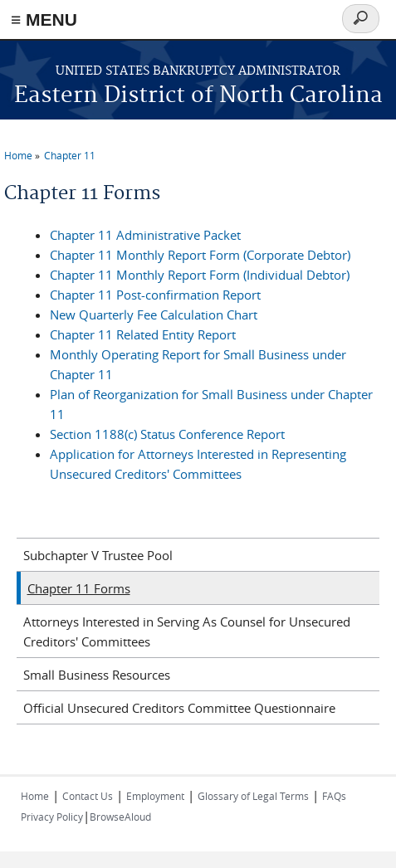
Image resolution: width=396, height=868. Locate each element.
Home (18, 155)
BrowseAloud (120, 817)
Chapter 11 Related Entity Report (143, 334)
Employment (155, 796)
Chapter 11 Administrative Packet (145, 235)
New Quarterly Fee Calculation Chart (154, 315)
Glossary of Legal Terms (253, 796)
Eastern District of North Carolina (198, 96)
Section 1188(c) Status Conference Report (167, 434)
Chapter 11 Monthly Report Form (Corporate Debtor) (200, 255)
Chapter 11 (70, 155)
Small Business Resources (97, 675)
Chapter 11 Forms (79, 588)
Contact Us (88, 796)
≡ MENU (44, 20)
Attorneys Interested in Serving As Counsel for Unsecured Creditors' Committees (187, 631)
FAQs (334, 796)
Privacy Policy (52, 817)
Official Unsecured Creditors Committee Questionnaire (179, 708)
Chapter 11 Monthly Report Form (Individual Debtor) (200, 275)
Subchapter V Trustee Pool (98, 555)
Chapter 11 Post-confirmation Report (155, 295)
